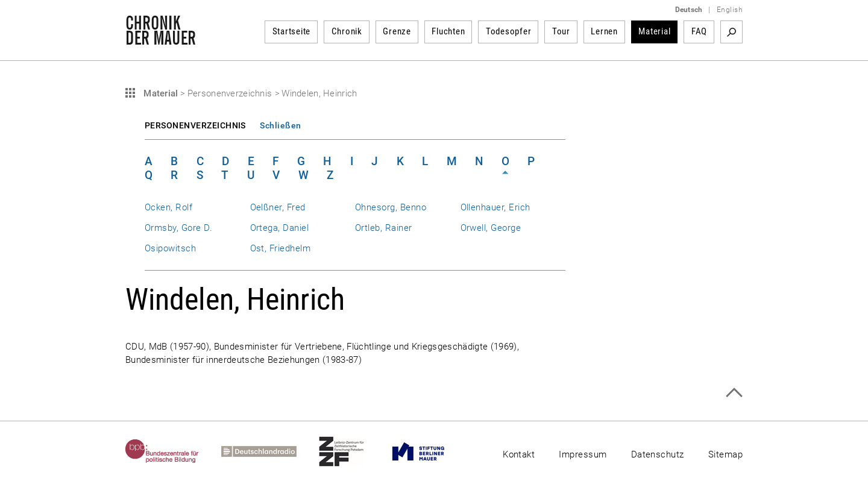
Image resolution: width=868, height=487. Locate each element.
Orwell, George (491, 228)
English (730, 10)
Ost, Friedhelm (281, 248)
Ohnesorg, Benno (391, 207)
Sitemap (725, 454)
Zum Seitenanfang (734, 393)
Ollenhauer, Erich (495, 207)
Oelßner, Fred (278, 207)
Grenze (397, 31)
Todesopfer (509, 31)
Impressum (583, 454)
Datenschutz (658, 454)
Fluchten (448, 31)
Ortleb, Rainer (384, 228)
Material (654, 31)
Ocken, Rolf (168, 207)
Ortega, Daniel (280, 228)
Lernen (604, 31)
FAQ (699, 31)
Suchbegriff (731, 32)
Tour (561, 31)
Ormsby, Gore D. (178, 228)
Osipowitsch (170, 248)
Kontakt (519, 454)
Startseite (292, 31)
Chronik (347, 31)
